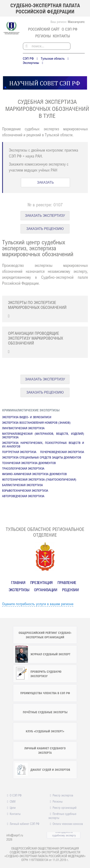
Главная (18, 582)
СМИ (13, 801)
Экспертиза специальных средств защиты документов (42, 457)
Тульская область (53, 58)
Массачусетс (76, 22)
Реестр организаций (65, 808)
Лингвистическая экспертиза (23, 428)
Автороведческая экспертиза (23, 496)
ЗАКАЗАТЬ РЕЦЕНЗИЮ (45, 229)
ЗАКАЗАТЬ (45, 182)
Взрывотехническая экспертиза (25, 490)
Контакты (61, 36)
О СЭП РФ (70, 29)
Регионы (43, 36)
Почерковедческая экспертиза (62, 452)
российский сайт (44, 29)
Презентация (41, 582)
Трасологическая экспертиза (23, 468)
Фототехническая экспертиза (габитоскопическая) (39, 479)
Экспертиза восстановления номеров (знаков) (36, 423)
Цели (13, 808)
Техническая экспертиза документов (29, 463)
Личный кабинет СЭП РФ (25, 824)
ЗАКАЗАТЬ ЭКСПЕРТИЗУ (45, 216)
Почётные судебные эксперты (62, 816)
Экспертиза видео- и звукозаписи (27, 417)
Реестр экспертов (63, 795)
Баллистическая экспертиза (22, 485)
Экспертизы (31, 63)
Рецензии (70, 590)
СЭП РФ (28, 58)
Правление (67, 582)
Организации (46, 590)
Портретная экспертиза (19, 452)
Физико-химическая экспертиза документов (34, 474)
